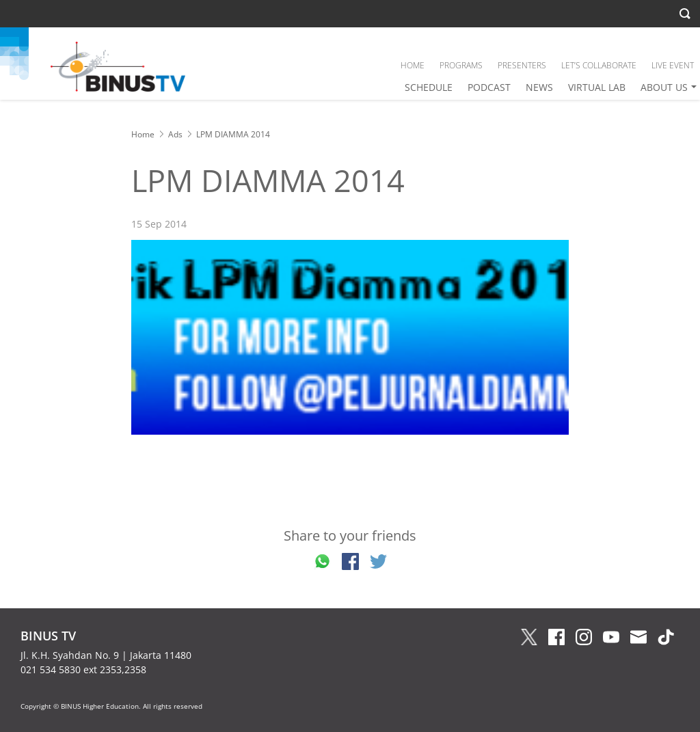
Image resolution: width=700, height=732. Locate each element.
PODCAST (489, 87)
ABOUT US (664, 87)
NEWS (539, 87)
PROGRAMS (461, 65)
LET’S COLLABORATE (599, 65)
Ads (175, 134)
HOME (413, 65)
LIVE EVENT (673, 65)
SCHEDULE (429, 87)
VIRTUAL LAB (597, 87)
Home (143, 134)
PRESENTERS (522, 65)
